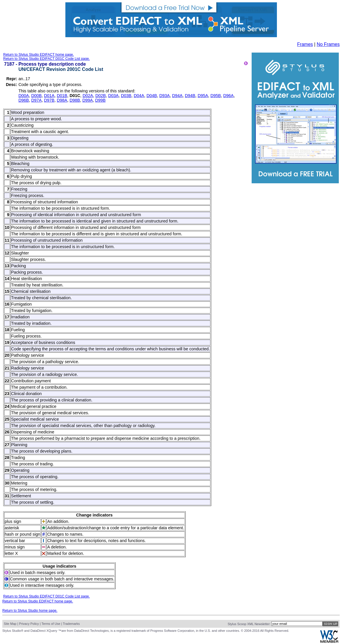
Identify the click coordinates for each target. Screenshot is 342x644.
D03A (113, 96)
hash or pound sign (22, 534)
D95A (203, 96)
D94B (190, 96)
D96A (228, 96)
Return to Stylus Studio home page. (30, 611)
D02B (101, 96)
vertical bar (15, 541)
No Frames (328, 44)
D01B (62, 96)
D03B (126, 96)
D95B (216, 96)
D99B (100, 100)
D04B (152, 96)
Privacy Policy (29, 624)
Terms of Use (51, 624)
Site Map (10, 624)
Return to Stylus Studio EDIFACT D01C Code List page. (46, 59)
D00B (36, 96)
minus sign (15, 547)
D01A (49, 96)
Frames (305, 44)
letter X (11, 553)
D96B (24, 100)
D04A (139, 96)
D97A (36, 100)
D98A (62, 100)
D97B (49, 100)
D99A (87, 100)
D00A (24, 96)
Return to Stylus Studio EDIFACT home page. (39, 55)
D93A (164, 96)
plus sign (13, 521)
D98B (75, 100)
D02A (88, 96)
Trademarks (71, 624)
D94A (177, 96)
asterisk (12, 528)
